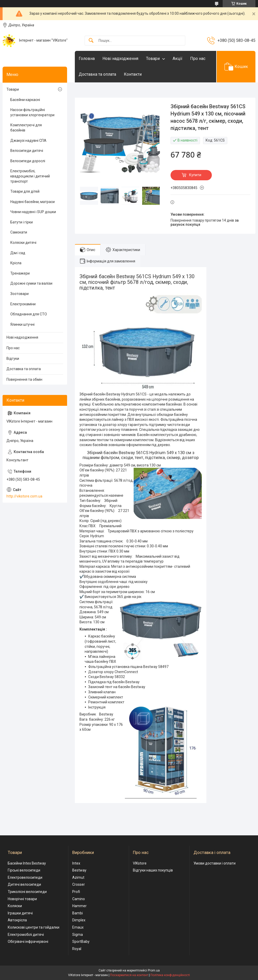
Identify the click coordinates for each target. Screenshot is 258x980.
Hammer (79, 906)
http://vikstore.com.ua (24, 496)
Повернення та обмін (24, 379)
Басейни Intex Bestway (27, 863)
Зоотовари (19, 294)
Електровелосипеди (25, 877)
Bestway (79, 870)
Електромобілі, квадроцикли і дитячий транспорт (30, 176)
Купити (195, 175)
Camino (79, 899)
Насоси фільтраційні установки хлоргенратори (32, 112)
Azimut (78, 877)
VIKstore (140, 863)
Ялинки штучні (22, 324)
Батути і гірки (22, 222)
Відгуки (13, 359)
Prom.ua (154, 970)
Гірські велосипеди (24, 870)
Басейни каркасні (25, 100)
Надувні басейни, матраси (33, 202)
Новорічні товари (22, 899)
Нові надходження (120, 59)
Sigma (78, 935)
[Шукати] (91, 41)
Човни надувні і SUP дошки (33, 212)
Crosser (79, 884)
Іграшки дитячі (20, 913)
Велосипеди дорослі (28, 161)
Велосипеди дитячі (27, 151)
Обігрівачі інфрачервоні (28, 942)
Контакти (133, 74)
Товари (153, 59)
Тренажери (20, 273)
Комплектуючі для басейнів (26, 128)
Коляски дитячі (23, 243)
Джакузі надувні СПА (28, 141)
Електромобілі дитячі (26, 935)
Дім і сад (18, 253)
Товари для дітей (25, 191)
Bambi (78, 913)
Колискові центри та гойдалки (34, 927)
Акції (178, 59)
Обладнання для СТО (29, 314)
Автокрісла (17, 920)
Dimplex (79, 920)
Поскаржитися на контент (129, 975)
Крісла (16, 263)
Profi (76, 892)
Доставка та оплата (97, 74)
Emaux (78, 927)
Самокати (19, 232)
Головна (87, 59)
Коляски (15, 906)
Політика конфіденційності (170, 975)
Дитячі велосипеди (24, 884)
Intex (76, 863)
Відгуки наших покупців (153, 870)
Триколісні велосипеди (27, 892)
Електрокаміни (23, 304)
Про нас (198, 59)
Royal (77, 949)
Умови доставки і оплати (215, 863)
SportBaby (81, 942)
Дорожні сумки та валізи (31, 283)
